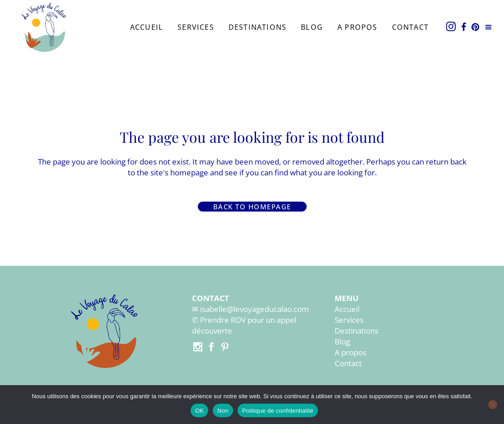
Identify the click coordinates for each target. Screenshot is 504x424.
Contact (348, 363)
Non (223, 411)
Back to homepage (252, 207)
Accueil (347, 309)
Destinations (357, 331)
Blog (342, 342)
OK (199, 411)
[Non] (493, 405)
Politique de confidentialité (278, 411)
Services (349, 320)
